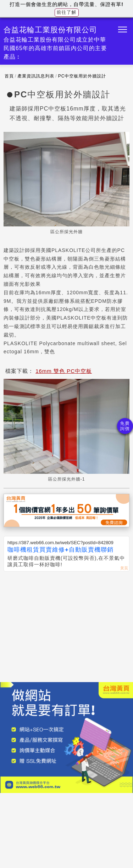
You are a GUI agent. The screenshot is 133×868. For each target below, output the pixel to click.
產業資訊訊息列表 (36, 76)
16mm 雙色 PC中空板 (64, 371)
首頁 (9, 76)
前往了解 (67, 12)
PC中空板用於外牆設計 (82, 76)
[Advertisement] (66, 625)
